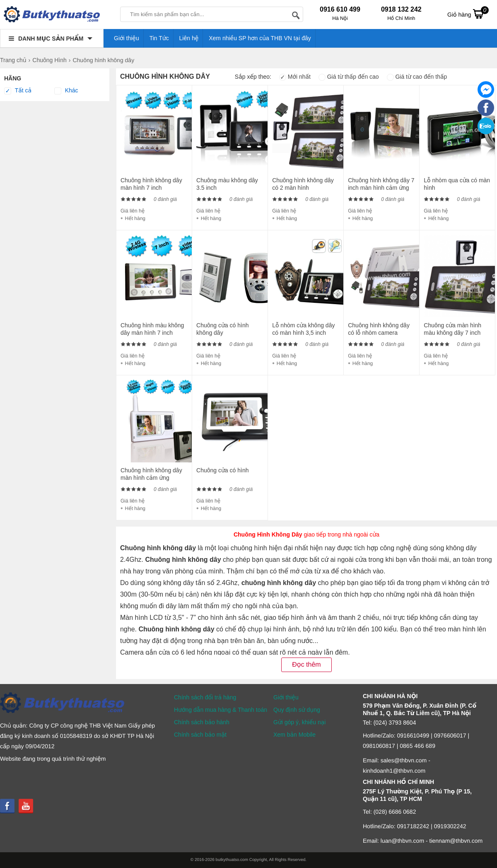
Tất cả (18, 91)
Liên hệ (189, 38)
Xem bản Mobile (294, 735)
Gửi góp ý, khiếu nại (299, 722)
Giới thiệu (127, 38)
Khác (66, 91)
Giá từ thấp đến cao (349, 77)
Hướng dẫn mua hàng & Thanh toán (221, 710)
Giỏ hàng (468, 14)
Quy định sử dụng (297, 710)
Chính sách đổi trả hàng (205, 697)
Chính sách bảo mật (200, 735)
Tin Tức (159, 38)
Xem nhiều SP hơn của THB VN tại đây (260, 38)
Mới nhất (295, 77)
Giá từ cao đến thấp (417, 77)
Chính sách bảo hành (202, 722)
